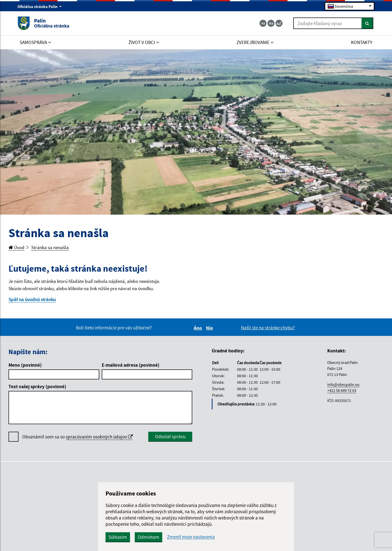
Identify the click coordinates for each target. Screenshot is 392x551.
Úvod (16, 247)
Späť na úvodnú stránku (32, 299)
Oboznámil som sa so (77, 437)
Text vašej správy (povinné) (37, 386)
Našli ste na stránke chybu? (268, 328)
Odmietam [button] (148, 537)
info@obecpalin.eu (343, 384)
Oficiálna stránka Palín (40, 7)
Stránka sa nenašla (50, 247)
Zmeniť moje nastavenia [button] (191, 537)
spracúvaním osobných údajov (99, 437)
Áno (199, 328)
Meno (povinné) (25, 365)
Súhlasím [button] (118, 537)
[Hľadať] (367, 23)
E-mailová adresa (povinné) (131, 365)
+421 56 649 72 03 (342, 390)
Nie (210, 328)
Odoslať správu (170, 436)
